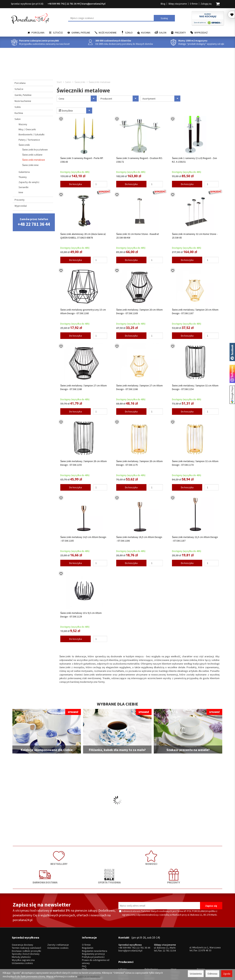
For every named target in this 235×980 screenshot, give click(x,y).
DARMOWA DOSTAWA (117, 857)
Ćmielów (123, 944)
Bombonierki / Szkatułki (32, 134)
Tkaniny (23, 177)
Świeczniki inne (30, 165)
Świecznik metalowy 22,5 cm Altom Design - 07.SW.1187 (195, 539)
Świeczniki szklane (32, 155)
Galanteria (24, 172)
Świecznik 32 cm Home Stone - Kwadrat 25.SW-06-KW (138, 236)
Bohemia (149, 947)
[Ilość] (100, 184)
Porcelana (38, 33)
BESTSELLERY (34, 857)
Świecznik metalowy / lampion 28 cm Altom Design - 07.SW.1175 (139, 463)
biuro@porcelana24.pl (93, 4)
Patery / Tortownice (29, 140)
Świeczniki (24, 145)
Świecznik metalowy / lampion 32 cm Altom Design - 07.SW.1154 (195, 387)
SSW (173, 950)
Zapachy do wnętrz (29, 182)
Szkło (129, 33)
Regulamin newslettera (95, 924)
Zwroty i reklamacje (58, 918)
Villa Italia (150, 940)
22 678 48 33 (205, 924)
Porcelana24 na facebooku (232, 352)
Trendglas (202, 940)
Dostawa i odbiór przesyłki (26, 924)
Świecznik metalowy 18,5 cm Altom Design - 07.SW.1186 (139, 539)
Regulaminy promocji (93, 927)
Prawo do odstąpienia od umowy (96, 935)
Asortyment (161, 99)
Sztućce (58, 33)
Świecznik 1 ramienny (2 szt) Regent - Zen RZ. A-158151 (194, 160)
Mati (199, 944)
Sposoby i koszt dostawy (26, 927)
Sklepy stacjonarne (178, 4)
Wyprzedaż (201, 33)
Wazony (23, 124)
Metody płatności (21, 930)
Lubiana (123, 937)
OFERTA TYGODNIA (159, 857)
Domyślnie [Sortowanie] (74, 111)
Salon (163, 33)
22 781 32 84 (169, 924)
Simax (200, 947)
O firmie (194, 4)
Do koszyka (76, 184)
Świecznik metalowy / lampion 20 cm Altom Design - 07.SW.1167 (195, 311)
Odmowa (212, 974)
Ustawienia (196, 974)
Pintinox (175, 940)
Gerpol (175, 944)
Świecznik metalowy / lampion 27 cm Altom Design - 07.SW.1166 (139, 387)
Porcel (122, 950)
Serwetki (23, 187)
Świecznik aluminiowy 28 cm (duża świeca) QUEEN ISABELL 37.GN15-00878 (83, 236)
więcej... (201, 950)
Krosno (201, 937)
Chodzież (123, 940)
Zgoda (227, 974)
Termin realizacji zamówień (27, 921)
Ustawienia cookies (22, 937)
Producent (120, 99)
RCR (147, 950)
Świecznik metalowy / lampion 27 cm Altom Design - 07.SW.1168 (84, 387)
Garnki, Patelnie (81, 33)
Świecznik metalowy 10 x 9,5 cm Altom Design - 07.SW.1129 (81, 615)
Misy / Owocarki (27, 129)
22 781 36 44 (73, 4)
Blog (163, 4)
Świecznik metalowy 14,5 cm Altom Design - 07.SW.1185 (83, 539)
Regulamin (88, 921)
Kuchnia (146, 33)
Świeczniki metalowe (34, 160)
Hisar (174, 937)
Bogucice (124, 947)
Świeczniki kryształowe (35, 150)
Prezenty (180, 33)
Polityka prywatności (93, 930)
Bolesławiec (151, 937)
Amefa (174, 947)
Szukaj (164, 18)
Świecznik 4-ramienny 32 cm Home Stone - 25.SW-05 (195, 236)
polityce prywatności (89, 976)
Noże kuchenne (108, 33)
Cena (78, 99)
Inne (21, 192)
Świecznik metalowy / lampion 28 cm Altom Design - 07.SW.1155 (84, 463)
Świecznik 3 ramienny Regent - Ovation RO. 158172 (139, 160)
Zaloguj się (206, 4)
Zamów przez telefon (34, 222)
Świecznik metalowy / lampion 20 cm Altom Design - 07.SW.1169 (139, 311)
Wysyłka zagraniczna (23, 934)
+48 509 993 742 (56, 4)
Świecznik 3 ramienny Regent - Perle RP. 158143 (82, 160)
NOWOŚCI (76, 857)
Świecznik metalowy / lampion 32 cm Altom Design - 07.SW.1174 (195, 463)
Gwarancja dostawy (22, 918)
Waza (148, 944)
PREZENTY (201, 857)
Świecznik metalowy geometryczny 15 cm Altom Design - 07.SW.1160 (83, 311)
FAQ (84, 940)
